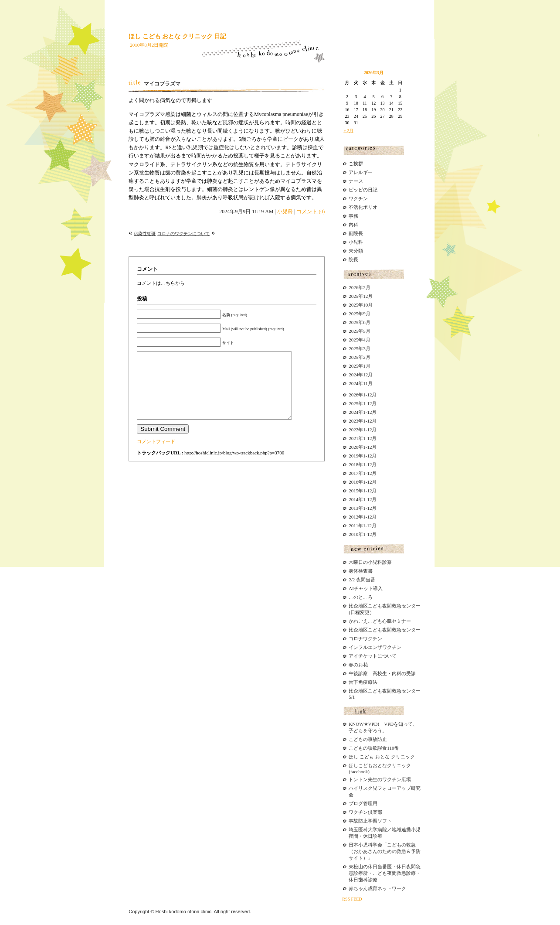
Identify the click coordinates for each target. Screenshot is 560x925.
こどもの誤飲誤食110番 (374, 748)
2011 (353, 526)
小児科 (285, 212)
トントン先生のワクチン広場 (380, 779)
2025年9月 (360, 314)
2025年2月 (360, 357)
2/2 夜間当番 (362, 580)
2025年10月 (361, 305)
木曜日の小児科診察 (370, 562)
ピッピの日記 (363, 190)
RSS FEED (352, 899)
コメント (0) (311, 212)
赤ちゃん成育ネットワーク (377, 888)
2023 (353, 421)
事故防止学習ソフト (370, 821)
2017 (353, 473)
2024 (353, 412)
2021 (353, 438)
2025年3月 (360, 348)
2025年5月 (360, 331)
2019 (353, 456)
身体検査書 (361, 571)
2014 (353, 499)
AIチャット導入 (366, 588)
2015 (353, 491)
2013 (353, 508)
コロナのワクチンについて (183, 234)
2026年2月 (360, 287)
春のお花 (358, 665)
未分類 (356, 251)
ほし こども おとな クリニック (382, 757)
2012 (353, 517)
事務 (353, 216)
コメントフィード (156, 454)
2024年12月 (361, 375)
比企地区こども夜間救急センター (385, 630)
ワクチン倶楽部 (365, 812)
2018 (353, 464)
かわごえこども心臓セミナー (380, 621)
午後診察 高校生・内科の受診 (382, 673)
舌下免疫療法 (363, 682)
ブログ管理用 (363, 803)
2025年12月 (361, 296)
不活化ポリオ (363, 207)
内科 (353, 225)
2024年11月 (361, 383)
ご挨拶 (356, 164)
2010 (353, 534)
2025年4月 (360, 340)
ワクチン (358, 198)
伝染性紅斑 (145, 234)
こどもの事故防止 (368, 739)
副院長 (356, 233)
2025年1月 (360, 366)
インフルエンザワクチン (375, 647)
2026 (353, 395)
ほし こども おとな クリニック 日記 (177, 36)
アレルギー (361, 172)
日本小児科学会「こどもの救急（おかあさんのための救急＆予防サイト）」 (385, 851)
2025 (353, 403)
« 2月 (348, 131)
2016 (353, 482)
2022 (353, 430)
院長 (353, 259)
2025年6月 (360, 322)
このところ (361, 597)
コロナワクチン (365, 638)
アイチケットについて (373, 656)
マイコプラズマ (162, 84)
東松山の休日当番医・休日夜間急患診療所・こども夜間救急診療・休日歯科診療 (385, 873)
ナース (356, 181)
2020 (353, 447)
